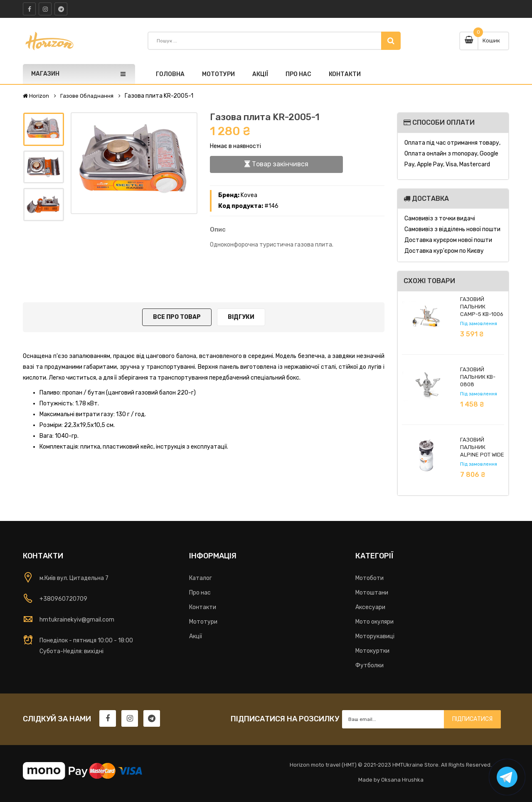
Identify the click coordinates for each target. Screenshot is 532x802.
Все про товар (177, 317)
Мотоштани (372, 593)
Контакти (203, 607)
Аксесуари (370, 607)
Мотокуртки (372, 651)
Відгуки (241, 317)
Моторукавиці (375, 636)
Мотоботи (369, 578)
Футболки (369, 665)
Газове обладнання (87, 96)
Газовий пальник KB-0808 (478, 377)
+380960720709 (63, 599)
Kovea (249, 195)
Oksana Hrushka (402, 780)
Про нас (200, 593)
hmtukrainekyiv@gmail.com (77, 620)
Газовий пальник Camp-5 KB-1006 (482, 307)
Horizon (36, 96)
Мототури (203, 622)
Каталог (201, 578)
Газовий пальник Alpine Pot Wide (482, 447)
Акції (196, 636)
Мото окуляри (374, 622)
